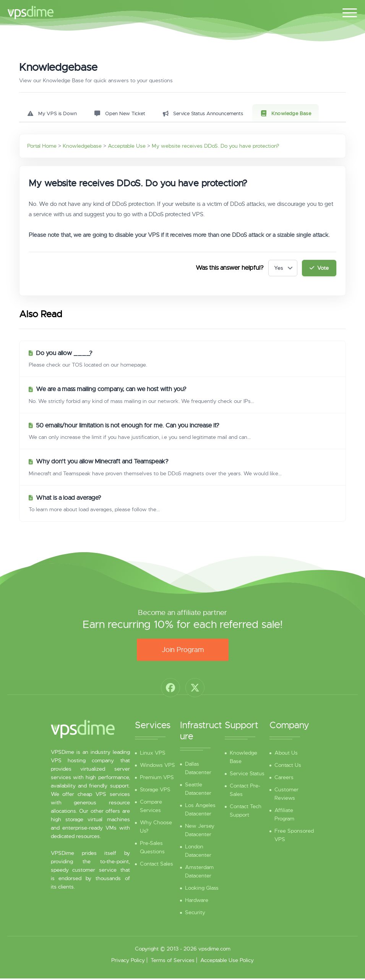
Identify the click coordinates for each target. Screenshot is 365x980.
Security (195, 914)
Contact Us (288, 766)
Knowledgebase (82, 147)
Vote (319, 269)
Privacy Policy (128, 962)
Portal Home (42, 147)
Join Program (183, 651)
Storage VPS (155, 791)
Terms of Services (173, 962)
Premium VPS (157, 779)
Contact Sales (157, 865)
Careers (284, 779)
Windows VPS (157, 766)
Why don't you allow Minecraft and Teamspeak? (102, 463)
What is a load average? (69, 499)
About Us (286, 754)
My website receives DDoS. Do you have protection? (215, 147)
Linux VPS (153, 754)
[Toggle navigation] (350, 11)
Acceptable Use (127, 147)
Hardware (197, 902)
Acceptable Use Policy (227, 962)
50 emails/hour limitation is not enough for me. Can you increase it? (128, 427)
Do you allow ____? (64, 355)
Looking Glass (202, 889)
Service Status (247, 775)
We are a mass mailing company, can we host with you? (111, 391)
